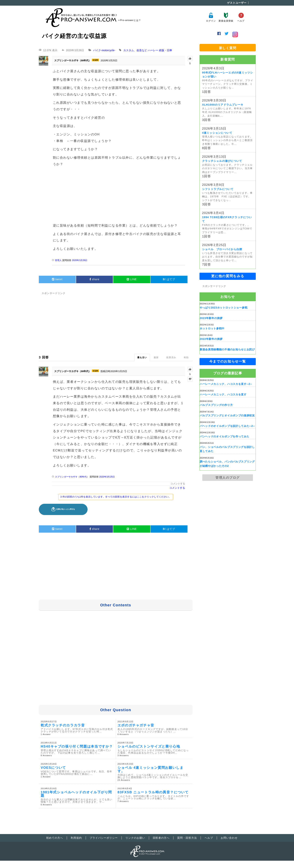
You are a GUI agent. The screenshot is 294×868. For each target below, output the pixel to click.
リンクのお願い (135, 838)
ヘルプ (241, 17)
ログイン (211, 17)
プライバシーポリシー (104, 838)
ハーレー (153, 50)
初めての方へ (55, 838)
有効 (186, 357)
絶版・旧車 (166, 50)
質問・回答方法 (187, 838)
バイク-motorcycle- (104, 50)
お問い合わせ (229, 838)
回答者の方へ (161, 838)
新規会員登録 (226, 17)
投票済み (171, 357)
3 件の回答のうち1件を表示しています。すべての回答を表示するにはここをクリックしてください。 (116, 497)
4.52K (95, 60)
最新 (156, 357)
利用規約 (76, 838)
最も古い (142, 357)
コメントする (178, 484)
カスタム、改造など (135, 50)
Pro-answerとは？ (131, 20)
